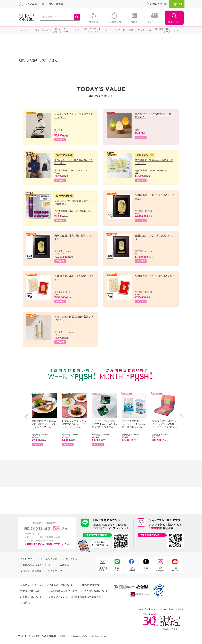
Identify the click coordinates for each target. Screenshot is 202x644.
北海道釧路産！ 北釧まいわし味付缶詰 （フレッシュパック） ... (44, 424)
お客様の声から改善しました (36, 565)
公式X (146, 569)
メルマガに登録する (102, 569)
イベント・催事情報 (31, 571)
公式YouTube (175, 569)
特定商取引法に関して (32, 591)
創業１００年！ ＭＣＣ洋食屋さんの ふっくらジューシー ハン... (74, 424)
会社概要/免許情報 (89, 585)
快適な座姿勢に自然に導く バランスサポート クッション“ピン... (164, 424)
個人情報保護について (96, 591)
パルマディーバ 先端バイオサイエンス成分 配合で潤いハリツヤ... (104, 424)
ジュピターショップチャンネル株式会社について (46, 585)
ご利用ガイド (27, 559)
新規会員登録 (56, 4)
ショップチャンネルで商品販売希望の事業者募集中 (76, 597)
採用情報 (25, 603)
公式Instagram (160, 569)
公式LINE (117, 569)
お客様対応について (31, 597)
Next (180, 417)
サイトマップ (55, 571)
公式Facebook (131, 569)
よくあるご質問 (49, 559)
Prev (28, 417)
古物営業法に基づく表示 (64, 591)
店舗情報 (64, 565)
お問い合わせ (70, 559)
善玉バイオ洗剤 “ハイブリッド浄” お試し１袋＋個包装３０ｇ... (134, 424)
